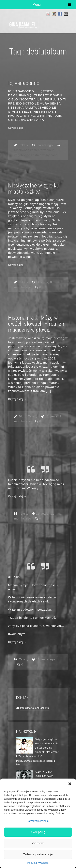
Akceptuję (38, 832)
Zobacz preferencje (38, 854)
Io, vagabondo (24, 83)
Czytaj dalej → (17, 128)
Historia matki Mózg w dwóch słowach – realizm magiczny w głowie (37, 324)
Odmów (38, 843)
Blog (22, 416)
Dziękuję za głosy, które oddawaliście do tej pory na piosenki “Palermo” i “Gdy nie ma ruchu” (37, 748)
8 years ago (45, 145)
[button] (70, 784)
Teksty (24, 145)
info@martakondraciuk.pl (35, 708)
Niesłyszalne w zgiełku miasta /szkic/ (34, 189)
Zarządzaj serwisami (38, 821)
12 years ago (45, 659)
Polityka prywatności (38, 863)
